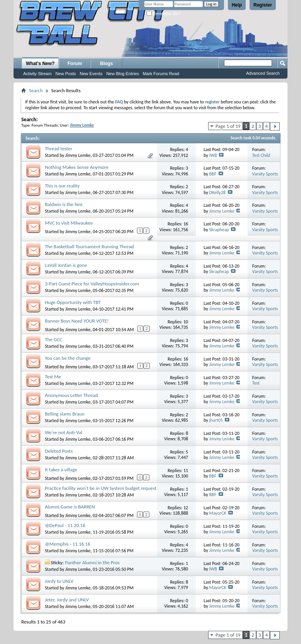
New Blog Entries (123, 74)
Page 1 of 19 (228, 126)
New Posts (66, 74)
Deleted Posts (59, 451)
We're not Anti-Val (64, 432)
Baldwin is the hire (64, 204)
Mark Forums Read (161, 74)
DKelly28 (217, 192)
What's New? (40, 64)
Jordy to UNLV (59, 581)
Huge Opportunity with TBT (73, 302)
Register (263, 5)
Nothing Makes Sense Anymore (77, 167)
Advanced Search (263, 73)
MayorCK (218, 513)
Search (36, 90)
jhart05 (216, 420)
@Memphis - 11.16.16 (68, 544)
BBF (213, 174)
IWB (213, 155)
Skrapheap (219, 230)
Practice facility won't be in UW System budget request (101, 488)
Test (256, 383)
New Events (91, 74)
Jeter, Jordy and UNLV (67, 600)
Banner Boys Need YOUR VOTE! (77, 321)
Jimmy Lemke (78, 155)
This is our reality (62, 186)
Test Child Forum (261, 158)
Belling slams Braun (65, 414)
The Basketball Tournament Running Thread (89, 246)
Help (237, 5)
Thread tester (59, 149)
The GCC (54, 339)
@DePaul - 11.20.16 (65, 525)
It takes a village (61, 470)
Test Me (53, 377)
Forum (75, 64)
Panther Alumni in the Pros (92, 562)
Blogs (107, 64)
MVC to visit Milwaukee (69, 223)
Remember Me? (163, 14)
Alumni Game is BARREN (70, 507)
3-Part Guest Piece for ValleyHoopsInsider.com (92, 284)
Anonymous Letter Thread (71, 395)
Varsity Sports (265, 174)
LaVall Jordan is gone (66, 265)
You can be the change (68, 358)
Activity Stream (37, 74)
